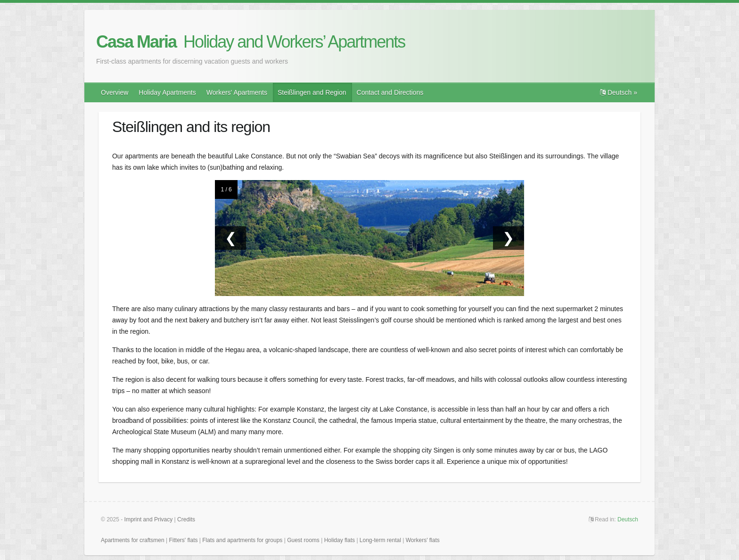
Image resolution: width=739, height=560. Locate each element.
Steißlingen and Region (312, 92)
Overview (115, 92)
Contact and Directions (390, 92)
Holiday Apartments (167, 92)
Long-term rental (380, 540)
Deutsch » (619, 92)
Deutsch (628, 519)
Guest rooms (303, 540)
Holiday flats (340, 540)
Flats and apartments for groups (242, 540)
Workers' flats (423, 540)
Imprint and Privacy (149, 519)
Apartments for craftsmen (133, 540)
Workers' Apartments (237, 92)
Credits (186, 519)
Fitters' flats (184, 540)
